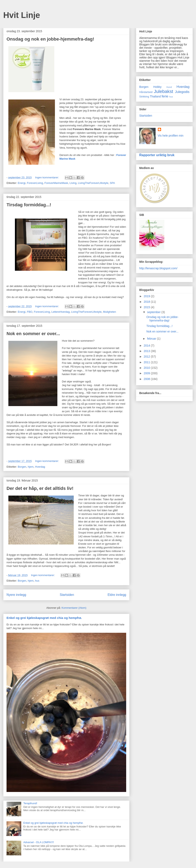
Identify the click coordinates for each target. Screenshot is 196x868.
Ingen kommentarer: (47, 177)
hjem (31, 467)
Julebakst (163, 91)
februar (152, 339)
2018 (147, 302)
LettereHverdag (61, 312)
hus (37, 581)
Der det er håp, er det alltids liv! (40, 488)
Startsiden (67, 595)
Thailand (155, 96)
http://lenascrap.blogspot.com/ (158, 268)
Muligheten (110, 312)
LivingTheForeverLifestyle (93, 183)
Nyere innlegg (16, 595)
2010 (147, 368)
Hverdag (40, 467)
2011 (147, 362)
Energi (22, 183)
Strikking (144, 97)
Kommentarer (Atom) (74, 608)
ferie (165, 96)
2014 (147, 346)
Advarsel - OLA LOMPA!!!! (39, 842)
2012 (147, 357)
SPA (112, 183)
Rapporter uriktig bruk (157, 155)
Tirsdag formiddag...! (29, 205)
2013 (147, 351)
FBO (30, 312)
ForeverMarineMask (56, 183)
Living (73, 183)
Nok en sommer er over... (33, 334)
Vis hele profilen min (171, 136)
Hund (169, 87)
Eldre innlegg (117, 595)
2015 (147, 307)
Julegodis (182, 92)
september (154, 312)
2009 (147, 373)
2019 (147, 296)
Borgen (22, 467)
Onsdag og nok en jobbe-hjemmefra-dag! (50, 39)
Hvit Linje (22, 15)
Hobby (157, 87)
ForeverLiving (35, 183)
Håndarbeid (146, 92)
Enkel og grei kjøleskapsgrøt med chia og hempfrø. (44, 618)
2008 (147, 379)
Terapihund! (30, 803)
